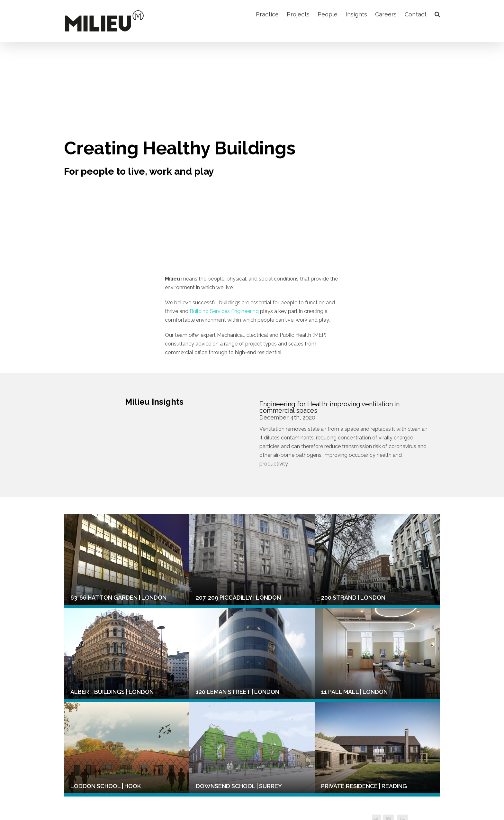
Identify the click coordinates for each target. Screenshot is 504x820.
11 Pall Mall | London (354, 692)
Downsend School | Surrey (239, 786)
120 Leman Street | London (238, 692)
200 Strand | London (353, 598)
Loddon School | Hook (106, 786)
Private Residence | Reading (364, 786)
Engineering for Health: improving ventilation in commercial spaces (329, 407)
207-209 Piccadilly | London (238, 598)
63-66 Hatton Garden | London (118, 598)
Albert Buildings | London (112, 692)
